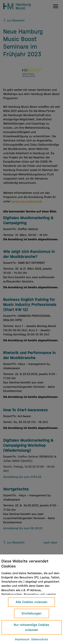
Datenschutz (40, 639)
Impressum (22, 639)
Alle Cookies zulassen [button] (32, 602)
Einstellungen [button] (32, 613)
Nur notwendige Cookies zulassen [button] (32, 627)
